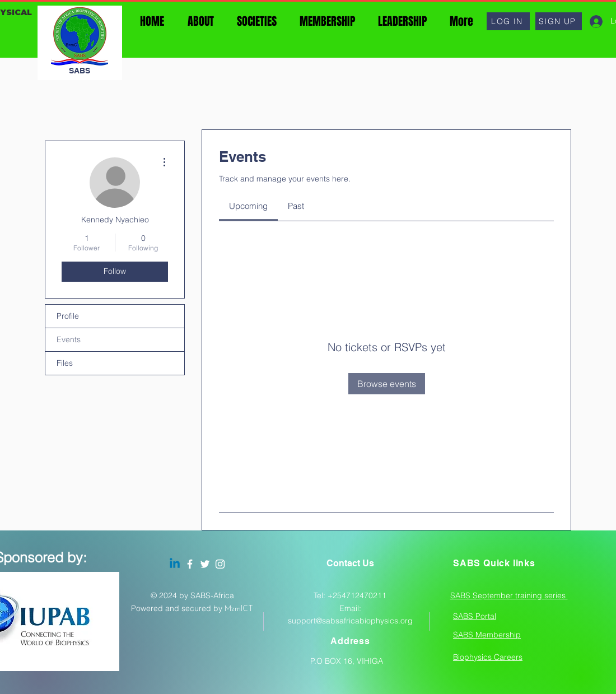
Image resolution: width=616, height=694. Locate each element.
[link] (248, 206)
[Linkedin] (175, 564)
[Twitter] (205, 564)
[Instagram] (220, 564)
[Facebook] (190, 564)
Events (69, 339)
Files (65, 363)
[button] (508, 21)
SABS (80, 71)
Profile (68, 316)
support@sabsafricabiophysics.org (350, 621)
